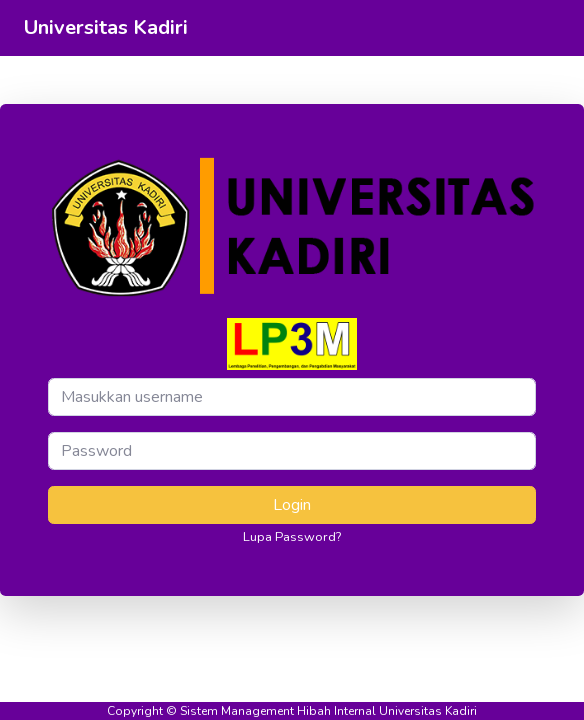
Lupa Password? (292, 537)
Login (292, 505)
